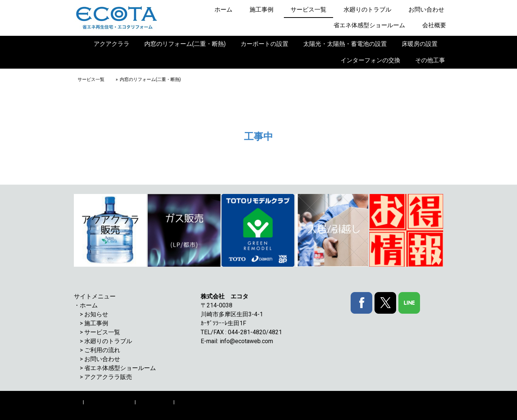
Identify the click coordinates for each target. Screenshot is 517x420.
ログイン (435, 409)
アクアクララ (112, 44)
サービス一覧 (308, 10)
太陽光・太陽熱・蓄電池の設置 (345, 44)
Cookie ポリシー (155, 402)
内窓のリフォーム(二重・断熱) (185, 44)
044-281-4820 (247, 332)
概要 (77, 402)
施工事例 (261, 10)
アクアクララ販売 (108, 377)
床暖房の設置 (420, 44)
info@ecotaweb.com (246, 341)
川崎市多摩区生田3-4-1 (235, 314)
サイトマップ (190, 402)
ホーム (223, 10)
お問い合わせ (426, 10)
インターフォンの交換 (370, 60)
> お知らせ (94, 314)
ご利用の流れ (102, 350)
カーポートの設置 (264, 44)
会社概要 (434, 25)
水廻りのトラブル (367, 10)
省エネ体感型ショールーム (369, 25)
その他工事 (430, 60)
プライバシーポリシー (109, 402)
